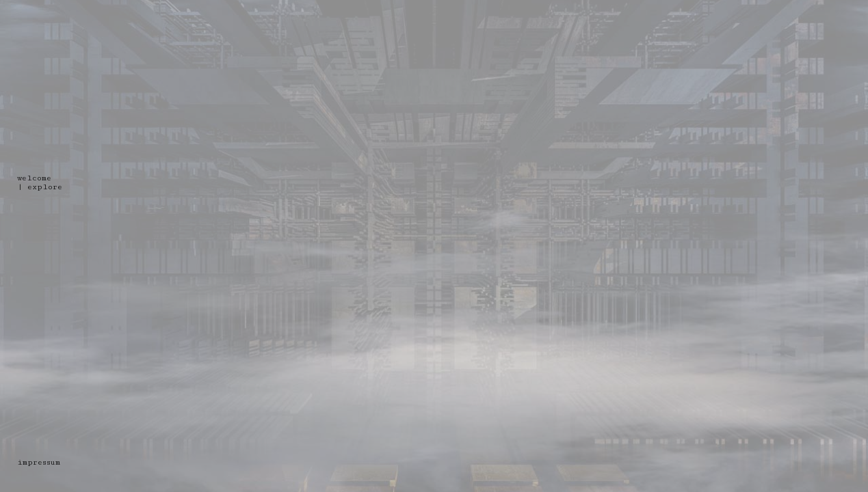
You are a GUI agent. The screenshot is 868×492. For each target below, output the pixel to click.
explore (45, 187)
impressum (39, 462)
